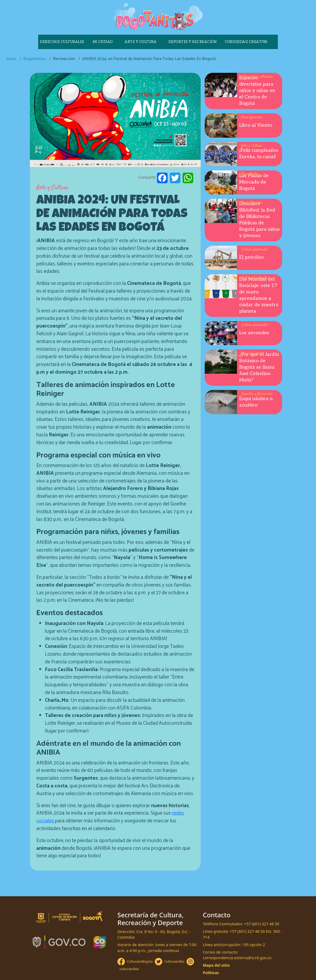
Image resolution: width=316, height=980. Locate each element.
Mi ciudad (103, 42)
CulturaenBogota (140, 961)
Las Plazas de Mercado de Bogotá (254, 182)
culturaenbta (129, 969)
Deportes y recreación (193, 42)
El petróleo (251, 257)
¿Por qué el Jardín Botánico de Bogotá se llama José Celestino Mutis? (259, 367)
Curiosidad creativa (246, 42)
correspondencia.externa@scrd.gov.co (237, 958)
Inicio (11, 59)
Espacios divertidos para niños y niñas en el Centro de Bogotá (257, 91)
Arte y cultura (141, 42)
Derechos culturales (62, 42)
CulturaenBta (174, 961)
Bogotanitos (34, 59)
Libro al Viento (256, 125)
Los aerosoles (254, 333)
